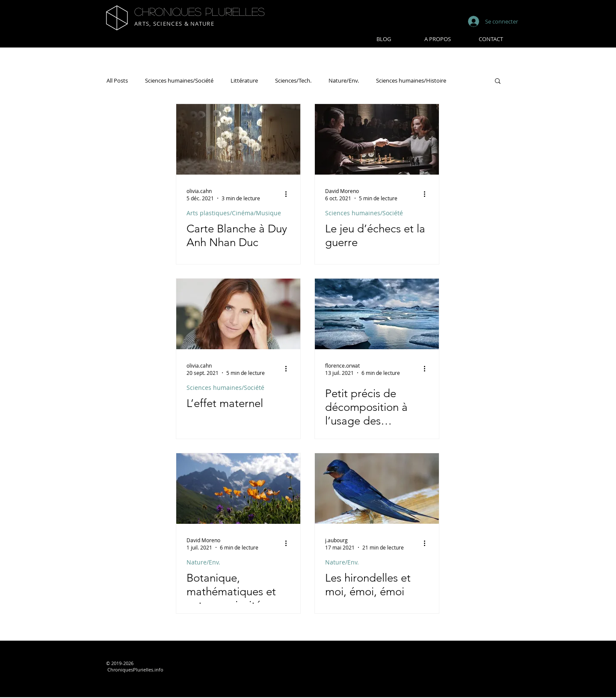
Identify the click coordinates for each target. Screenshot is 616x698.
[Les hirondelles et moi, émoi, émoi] (377, 489)
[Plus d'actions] (289, 194)
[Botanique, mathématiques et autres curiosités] (238, 489)
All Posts (117, 80)
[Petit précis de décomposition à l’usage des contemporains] (377, 314)
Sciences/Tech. (293, 80)
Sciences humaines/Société (179, 80)
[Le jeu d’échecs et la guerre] (377, 139)
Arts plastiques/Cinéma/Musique (234, 213)
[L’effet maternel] (238, 314)
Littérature (244, 80)
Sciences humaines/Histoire (411, 80)
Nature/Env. (344, 80)
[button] (498, 82)
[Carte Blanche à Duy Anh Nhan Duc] (238, 139)
